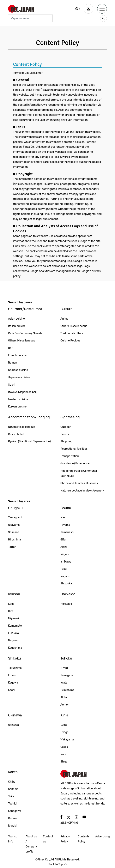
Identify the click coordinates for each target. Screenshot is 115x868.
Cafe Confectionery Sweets (25, 333)
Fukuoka (13, 633)
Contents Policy (84, 839)
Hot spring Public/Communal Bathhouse (79, 473)
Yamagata (67, 675)
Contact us (48, 839)
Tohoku (66, 658)
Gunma (13, 818)
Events (65, 434)
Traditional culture (72, 333)
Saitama (13, 789)
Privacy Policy (65, 839)
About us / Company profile (31, 844)
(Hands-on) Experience (75, 464)
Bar (10, 348)
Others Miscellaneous (22, 341)
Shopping (66, 441)
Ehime (12, 675)
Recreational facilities (74, 449)
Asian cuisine (16, 319)
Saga (11, 604)
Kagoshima (15, 648)
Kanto (13, 772)
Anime (64, 319)
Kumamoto (15, 626)
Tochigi (13, 804)
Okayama (14, 525)
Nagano (65, 576)
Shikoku (15, 658)
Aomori (65, 705)
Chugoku (15, 508)
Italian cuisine (17, 326)
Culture (66, 309)
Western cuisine (18, 399)
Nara (63, 754)
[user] (88, 9)
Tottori (12, 547)
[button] (78, 9)
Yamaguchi (15, 518)
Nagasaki (14, 640)
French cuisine (17, 355)
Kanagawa (15, 811)
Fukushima (67, 690)
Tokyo (12, 796)
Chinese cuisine (18, 370)
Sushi (12, 385)
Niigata (65, 554)
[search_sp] (103, 18)
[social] (61, 817)
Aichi (64, 547)
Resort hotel (16, 434)
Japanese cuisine (19, 377)
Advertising (103, 837)
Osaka (64, 747)
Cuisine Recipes (70, 341)
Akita (64, 697)
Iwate (64, 683)
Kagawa (13, 683)
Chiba (12, 782)
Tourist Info (12, 839)
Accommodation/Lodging (29, 417)
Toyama (65, 525)
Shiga (64, 762)
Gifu (63, 540)
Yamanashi (67, 532)
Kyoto (64, 725)
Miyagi (64, 668)
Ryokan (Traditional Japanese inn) (29, 441)
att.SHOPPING (69, 823)
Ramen (13, 363)
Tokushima (15, 668)
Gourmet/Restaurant (25, 309)
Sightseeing (70, 417)
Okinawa (15, 715)
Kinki (64, 715)
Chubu (66, 508)
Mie (63, 518)
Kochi (12, 690)
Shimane (14, 532)
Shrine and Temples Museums (79, 483)
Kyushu (14, 594)
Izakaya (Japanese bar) (23, 392)
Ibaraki (12, 826)
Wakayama (67, 740)
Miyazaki (13, 618)
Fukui (64, 569)
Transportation (70, 456)
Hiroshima (15, 540)
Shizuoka (66, 584)
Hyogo (64, 732)
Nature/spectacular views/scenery (82, 491)
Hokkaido (68, 594)
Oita (11, 611)
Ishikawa (66, 562)
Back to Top (57, 864)
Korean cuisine (17, 407)
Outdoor (66, 427)
